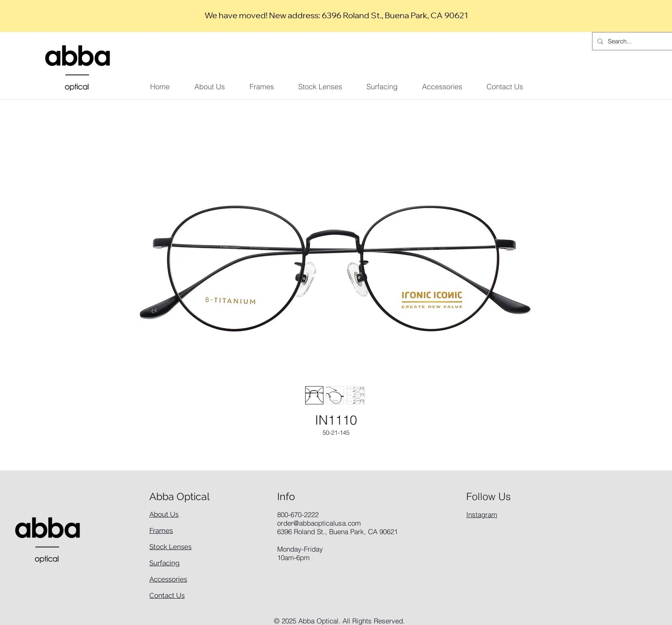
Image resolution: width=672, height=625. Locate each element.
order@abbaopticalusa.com (319, 523)
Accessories (168, 579)
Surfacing (165, 563)
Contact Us (167, 595)
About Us (164, 514)
